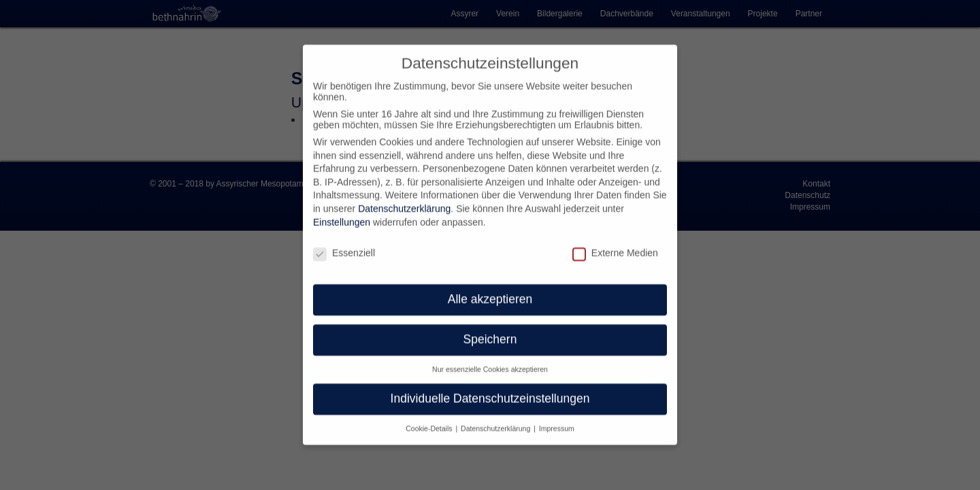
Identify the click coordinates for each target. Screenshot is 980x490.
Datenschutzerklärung (404, 201)
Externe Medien (615, 245)
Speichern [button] (490, 331)
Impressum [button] (557, 421)
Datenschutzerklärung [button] (496, 421)
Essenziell (344, 245)
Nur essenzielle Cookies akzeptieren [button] (490, 361)
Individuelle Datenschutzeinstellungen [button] (490, 391)
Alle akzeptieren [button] (490, 291)
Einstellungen (342, 214)
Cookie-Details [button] (430, 421)
